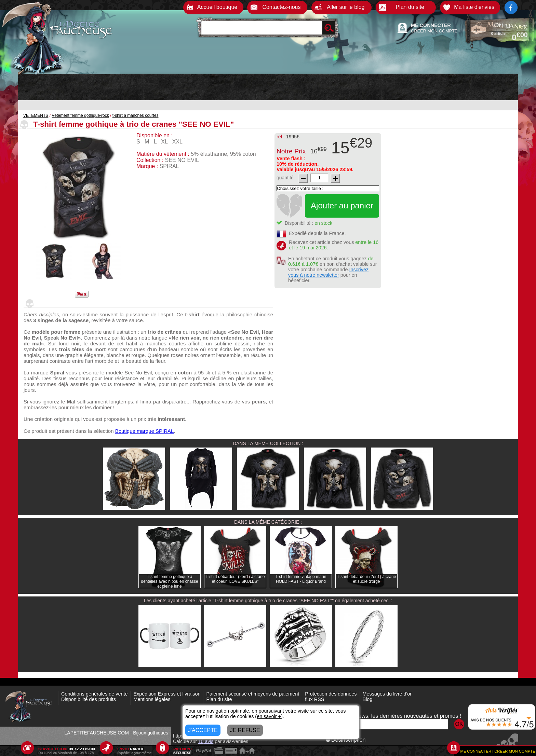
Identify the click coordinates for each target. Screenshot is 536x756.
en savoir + (269, 716)
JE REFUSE (245, 730)
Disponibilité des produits (89, 699)
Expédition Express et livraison (167, 694)
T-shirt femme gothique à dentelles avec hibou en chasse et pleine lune (169, 581)
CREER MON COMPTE (434, 31)
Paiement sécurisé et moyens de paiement (253, 694)
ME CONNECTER (431, 25)
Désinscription (346, 740)
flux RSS (314, 699)
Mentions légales (152, 699)
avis (206, 741)
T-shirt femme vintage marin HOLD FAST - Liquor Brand (301, 579)
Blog (368, 699)
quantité (285, 178)
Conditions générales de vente (94, 694)
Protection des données (331, 694)
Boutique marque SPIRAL (145, 431)
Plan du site (219, 699)
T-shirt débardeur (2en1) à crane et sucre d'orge (367, 579)
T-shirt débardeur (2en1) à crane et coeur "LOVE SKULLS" (235, 579)
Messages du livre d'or (387, 694)
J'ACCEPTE (203, 730)
